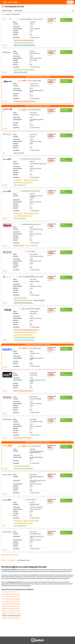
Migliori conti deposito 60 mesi (12, 618)
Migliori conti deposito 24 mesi (11, 613)
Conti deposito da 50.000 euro (12, 604)
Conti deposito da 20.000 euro (12, 601)
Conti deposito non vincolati (11, 594)
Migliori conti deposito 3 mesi (11, 606)
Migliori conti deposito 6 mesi (11, 608)
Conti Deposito (12, 560)
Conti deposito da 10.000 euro (11, 599)
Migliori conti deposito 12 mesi (11, 611)
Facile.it (4, 560)
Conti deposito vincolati (10, 592)
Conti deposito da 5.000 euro (11, 597)
